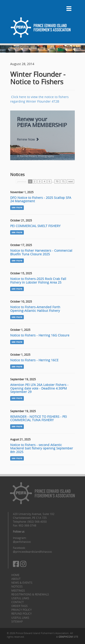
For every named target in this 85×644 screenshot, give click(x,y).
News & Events (22, 583)
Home (15, 575)
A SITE (67, 637)
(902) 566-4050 (37, 522)
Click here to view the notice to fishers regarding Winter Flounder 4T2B (39, 99)
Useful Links (20, 598)
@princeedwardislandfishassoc (33, 552)
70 (57, 181)
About (16, 579)
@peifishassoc (22, 542)
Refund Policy (22, 613)
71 (63, 181)
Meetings (18, 590)
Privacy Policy (22, 610)
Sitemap (17, 621)
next (70, 181)
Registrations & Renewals (30, 594)
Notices (17, 586)
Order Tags (19, 606)
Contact (18, 602)
